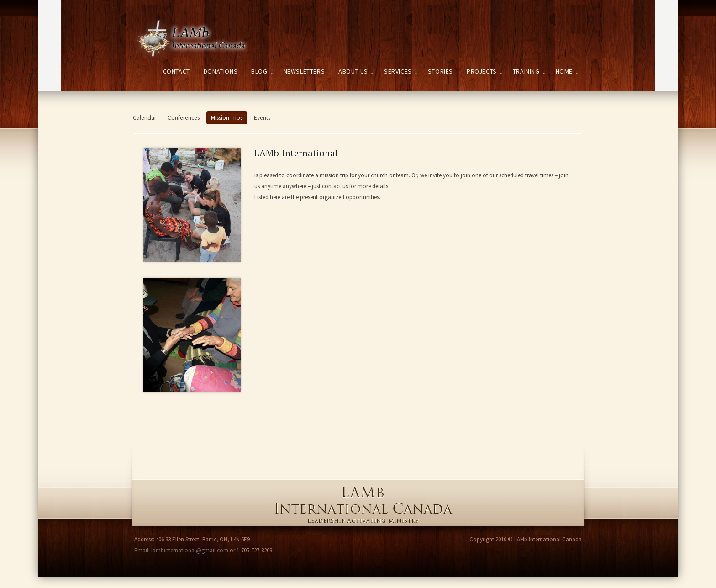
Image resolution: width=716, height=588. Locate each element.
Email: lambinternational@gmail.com (181, 550)
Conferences (184, 118)
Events (262, 118)
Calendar (145, 118)
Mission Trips (227, 118)
